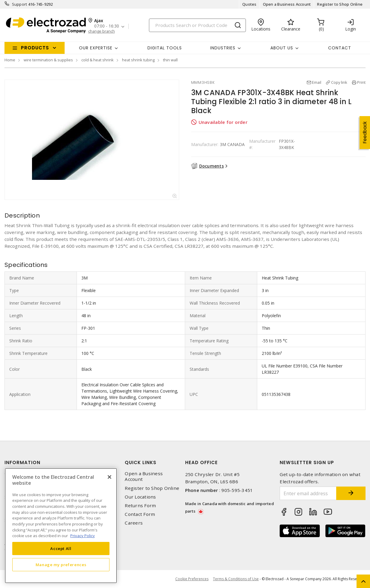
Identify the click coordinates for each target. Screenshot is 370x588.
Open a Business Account (287, 4)
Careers (134, 523)
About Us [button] (282, 48)
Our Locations (140, 497)
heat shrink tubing (138, 60)
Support (20, 4)
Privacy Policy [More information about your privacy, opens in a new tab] (83, 536)
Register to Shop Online (340, 4)
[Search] (197, 25)
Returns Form (140, 506)
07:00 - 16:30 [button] (107, 26)
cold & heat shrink (98, 60)
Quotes (249, 4)
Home (10, 60)
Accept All (61, 549)
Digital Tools (165, 48)
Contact (340, 48)
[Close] (109, 477)
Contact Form (140, 514)
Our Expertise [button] (96, 48)
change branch (102, 31)
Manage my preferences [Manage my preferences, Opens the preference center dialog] (61, 565)
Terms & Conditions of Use (236, 579)
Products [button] (35, 48)
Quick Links (141, 462)
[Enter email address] (308, 493)
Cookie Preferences (192, 579)
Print (361, 82)
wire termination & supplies (48, 60)
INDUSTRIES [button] (223, 48)
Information (22, 462)
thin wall (170, 60)
